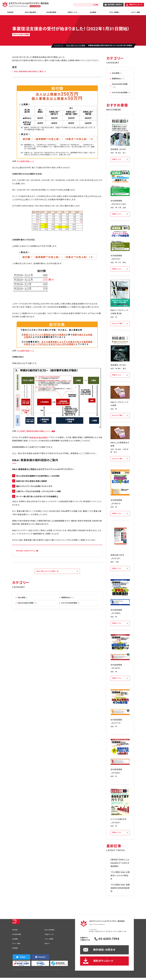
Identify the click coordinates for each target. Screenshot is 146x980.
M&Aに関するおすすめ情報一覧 (48, 571)
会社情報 (16, 940)
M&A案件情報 (17, 935)
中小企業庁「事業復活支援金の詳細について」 (36, 431)
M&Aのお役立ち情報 (27, 603)
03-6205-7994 (113, 939)
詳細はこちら (117, 159)
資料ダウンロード (136, 5)
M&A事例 (23, 598)
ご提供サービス (50, 935)
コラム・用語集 (50, 940)
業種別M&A (68, 598)
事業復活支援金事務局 (40, 437)
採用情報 (16, 950)
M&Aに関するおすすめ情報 (76, 46)
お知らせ (48, 945)
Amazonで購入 (118, 324)
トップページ (59, 46)
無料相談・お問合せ (115, 5)
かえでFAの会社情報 (70, 603)
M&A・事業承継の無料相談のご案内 (28, 72)
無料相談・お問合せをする (27, 551)
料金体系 (10, 12)
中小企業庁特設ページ (27, 161)
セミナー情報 (17, 945)
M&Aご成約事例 (51, 930)
